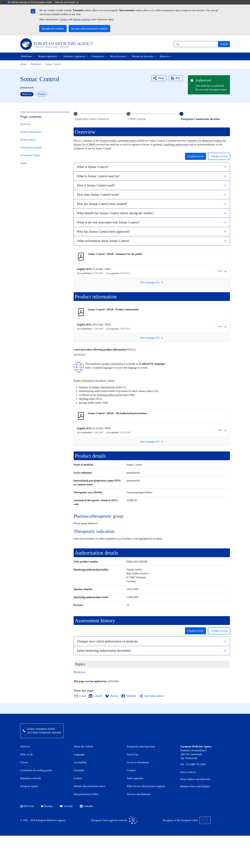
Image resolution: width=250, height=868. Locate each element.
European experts (29, 786)
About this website (83, 746)
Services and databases (139, 794)
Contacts (132, 770)
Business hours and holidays (195, 786)
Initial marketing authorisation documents (104, 651)
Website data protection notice (89, 786)
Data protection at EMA (86, 794)
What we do (26, 754)
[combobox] (196, 44)
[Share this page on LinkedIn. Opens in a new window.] (96, 696)
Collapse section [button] (219, 156)
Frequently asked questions (141, 746)
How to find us (188, 772)
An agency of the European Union (187, 820)
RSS (175, 78)
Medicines (36, 64)
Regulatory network (31, 778)
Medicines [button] (27, 56)
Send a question (135, 778)
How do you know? (67, 2)
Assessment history (30, 155)
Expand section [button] (195, 156)
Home (23, 64)
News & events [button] (118, 56)
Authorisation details (31, 147)
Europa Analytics (82, 19)
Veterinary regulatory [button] (74, 56)
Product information (31, 132)
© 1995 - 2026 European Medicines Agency (43, 820)
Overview (25, 124)
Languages (79, 754)
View (222, 271)
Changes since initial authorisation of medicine (107, 641)
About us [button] (164, 56)
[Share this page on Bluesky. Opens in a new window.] (112, 696)
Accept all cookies (53, 29)
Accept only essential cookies (89, 29)
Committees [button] (97, 56)
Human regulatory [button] (47, 56)
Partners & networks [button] (143, 56)
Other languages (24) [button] (152, 338)
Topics (24, 163)
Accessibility (80, 762)
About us (25, 746)
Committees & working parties (36, 770)
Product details (28, 140)
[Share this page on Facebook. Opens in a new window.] (129, 696)
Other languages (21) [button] (152, 282)
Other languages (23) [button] (152, 442)
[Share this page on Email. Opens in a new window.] (80, 696)
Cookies (63, 19)
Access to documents (138, 762)
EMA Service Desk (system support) (146, 786)
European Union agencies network (115, 820)
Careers (24, 762)
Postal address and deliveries (195, 779)
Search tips (133, 754)
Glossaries (79, 770)
